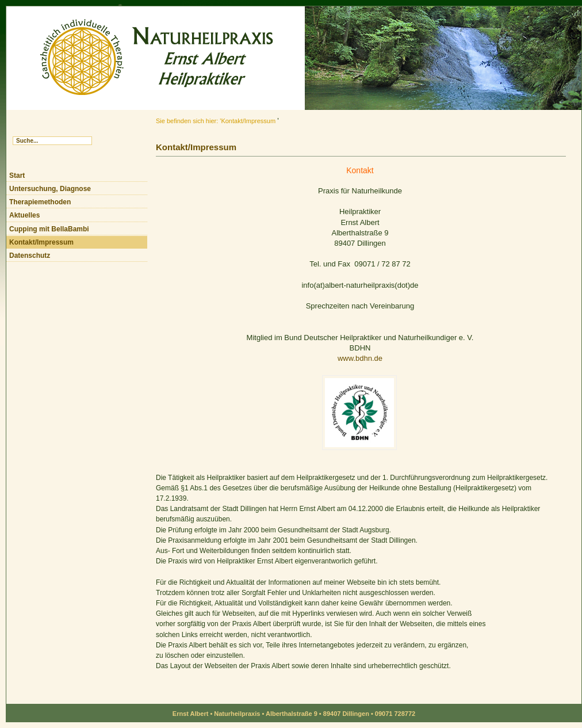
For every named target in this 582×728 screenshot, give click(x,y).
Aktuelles (24, 215)
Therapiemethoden (40, 202)
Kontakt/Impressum (41, 242)
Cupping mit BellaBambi (49, 229)
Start (17, 176)
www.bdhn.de (360, 358)
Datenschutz (30, 256)
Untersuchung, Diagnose (50, 189)
